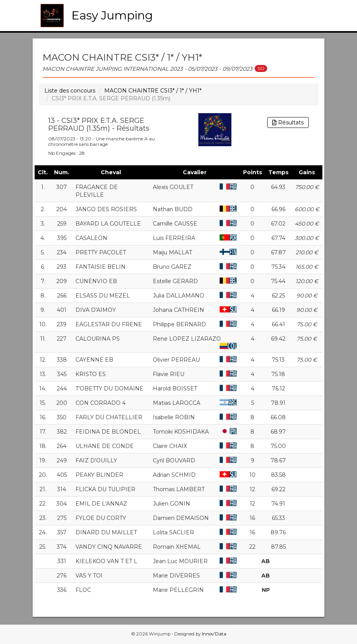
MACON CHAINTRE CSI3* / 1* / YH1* (153, 91)
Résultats (288, 122)
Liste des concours (70, 91)
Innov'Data (214, 634)
